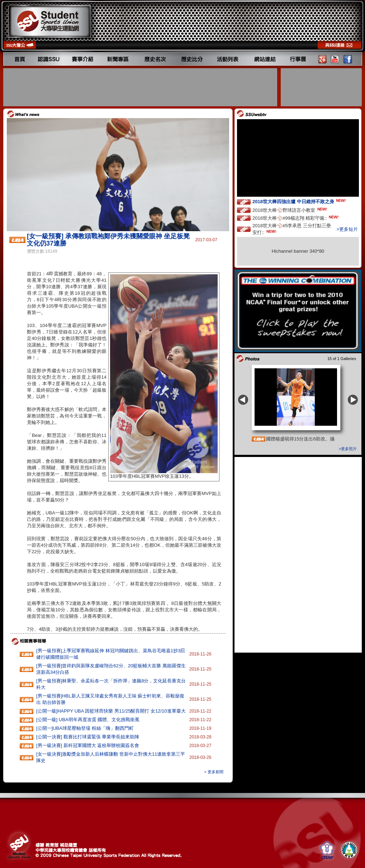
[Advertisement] (141, 87)
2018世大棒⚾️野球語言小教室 (290, 210)
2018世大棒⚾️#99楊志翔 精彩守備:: (296, 218)
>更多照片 (348, 449)
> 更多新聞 (214, 772)
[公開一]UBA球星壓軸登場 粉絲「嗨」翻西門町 (85, 728)
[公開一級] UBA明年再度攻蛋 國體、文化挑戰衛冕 (88, 720)
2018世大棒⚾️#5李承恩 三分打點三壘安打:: (292, 229)
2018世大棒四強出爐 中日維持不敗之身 (300, 201)
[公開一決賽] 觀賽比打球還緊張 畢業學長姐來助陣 (88, 737)
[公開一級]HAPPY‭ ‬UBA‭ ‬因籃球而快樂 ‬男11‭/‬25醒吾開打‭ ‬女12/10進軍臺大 (111, 711)
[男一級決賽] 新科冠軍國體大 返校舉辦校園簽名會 (88, 745)
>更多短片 (347, 229)
